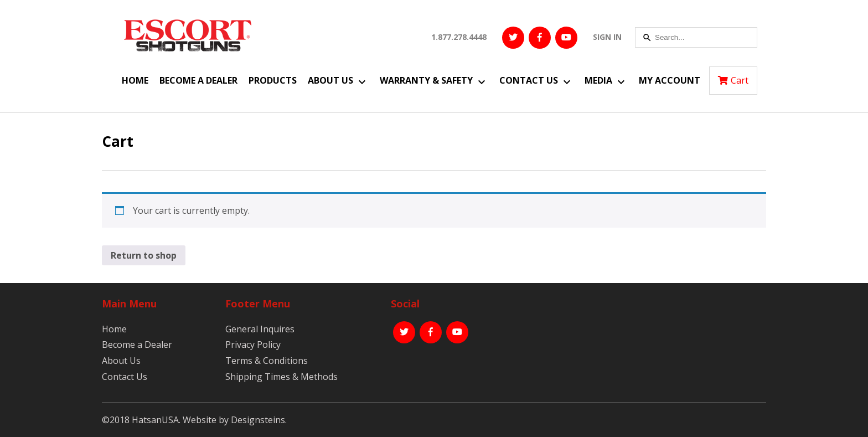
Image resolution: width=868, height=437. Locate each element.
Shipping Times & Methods (281, 377)
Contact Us (529, 80)
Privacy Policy (253, 345)
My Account (670, 80)
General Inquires (260, 329)
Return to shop (144, 255)
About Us (330, 80)
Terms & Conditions (267, 361)
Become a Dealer (198, 80)
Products (273, 80)
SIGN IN (607, 37)
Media (598, 80)
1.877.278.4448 (459, 37)
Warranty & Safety (426, 80)
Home (135, 80)
